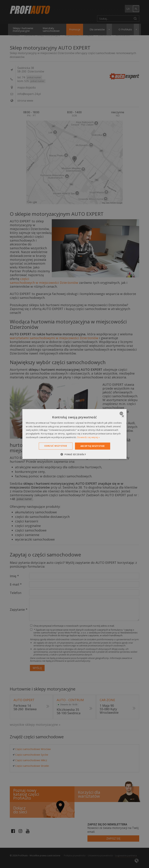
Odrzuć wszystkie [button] (56, 446)
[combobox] (122, 413)
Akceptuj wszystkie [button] (93, 446)
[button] (74, 454)
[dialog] (74, 434)
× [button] (123, 416)
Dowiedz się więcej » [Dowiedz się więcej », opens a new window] (88, 437)
